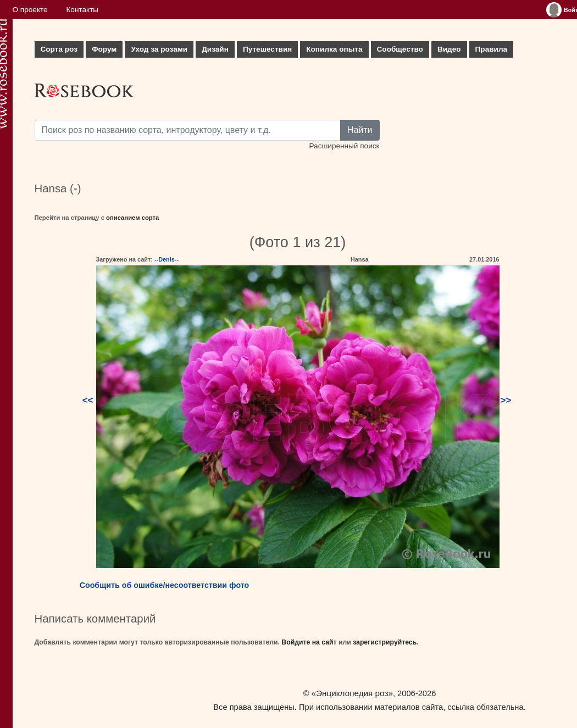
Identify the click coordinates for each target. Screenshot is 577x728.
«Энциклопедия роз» (352, 693)
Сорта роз (59, 49)
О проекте (30, 10)
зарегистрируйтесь (385, 642)
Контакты (82, 10)
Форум (104, 49)
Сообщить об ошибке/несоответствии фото (165, 585)
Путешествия (267, 49)
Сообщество (400, 49)
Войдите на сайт (309, 642)
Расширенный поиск (344, 146)
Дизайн (215, 49)
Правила (492, 49)
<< (88, 400)
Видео (449, 49)
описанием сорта (132, 218)
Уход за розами (159, 49)
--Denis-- (167, 259)
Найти (360, 130)
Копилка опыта (334, 49)
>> (506, 400)
